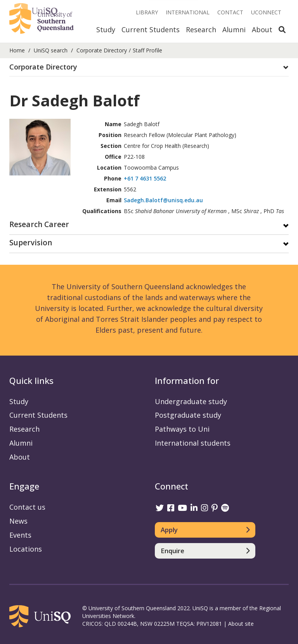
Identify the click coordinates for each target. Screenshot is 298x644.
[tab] (149, 67)
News (18, 521)
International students (193, 443)
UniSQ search (51, 50)
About (262, 30)
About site (241, 624)
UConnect (266, 12)
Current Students (151, 30)
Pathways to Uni (182, 429)
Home (17, 50)
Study (106, 30)
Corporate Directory (102, 50)
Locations (26, 549)
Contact (230, 12)
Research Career (39, 225)
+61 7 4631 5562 (145, 178)
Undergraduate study (191, 401)
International (188, 12)
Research (201, 30)
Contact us (27, 507)
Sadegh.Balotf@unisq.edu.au (163, 200)
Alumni (234, 30)
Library (147, 12)
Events (20, 535)
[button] (149, 67)
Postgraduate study (188, 415)
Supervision (31, 243)
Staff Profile (147, 50)
